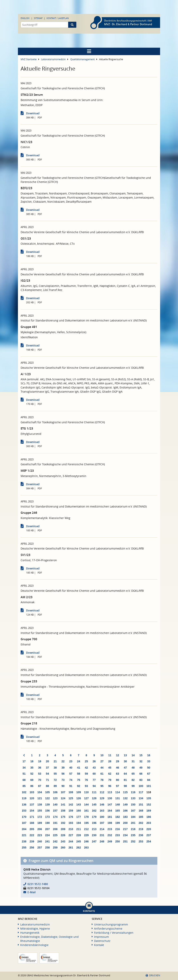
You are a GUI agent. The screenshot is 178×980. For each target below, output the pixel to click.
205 (32, 829)
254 (149, 841)
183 (125, 817)
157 (55, 811)
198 (110, 823)
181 (110, 817)
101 (149, 786)
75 (79, 780)
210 (71, 829)
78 (102, 780)
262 (79, 848)
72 (55, 780)
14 (133, 755)
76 (86, 780)
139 (47, 805)
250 (118, 841)
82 (133, 780)
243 (63, 841)
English (25, 18)
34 (24, 768)
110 (86, 792)
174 (55, 817)
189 (40, 823)
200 (125, 823)
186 (149, 817)
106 (55, 792)
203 (149, 823)
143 (79, 805)
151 (141, 805)
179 (94, 817)
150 (133, 805)
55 (55, 774)
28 (110, 761)
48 (133, 768)
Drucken (153, 975)
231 (102, 835)
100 (141, 786)
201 (133, 823)
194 (79, 823)
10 (102, 755)
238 (24, 841)
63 (118, 774)
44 (102, 768)
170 (24, 817)
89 (55, 786)
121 (40, 798)
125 (71, 798)
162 (94, 811)
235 (133, 835)
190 (47, 823)
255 (24, 848)
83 (141, 780)
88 (48, 786)
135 (149, 798)
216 (118, 829)
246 (86, 841)
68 (24, 780)
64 (125, 774)
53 (40, 774)
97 (118, 786)
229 (86, 835)
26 (94, 761)
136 (24, 805)
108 (71, 792)
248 (102, 841)
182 (118, 817)
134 (141, 798)
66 (141, 774)
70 (40, 780)
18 (32, 761)
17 (24, 761)
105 (47, 792)
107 (63, 792)
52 (32, 774)
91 (71, 786)
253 (141, 841)
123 (55, 798)
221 (24, 835)
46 (118, 768)
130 (110, 798)
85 (24, 786)
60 (94, 774)
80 (118, 780)
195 (86, 823)
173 (47, 817)
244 (71, 841)
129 (102, 798)
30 (125, 761)
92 (79, 786)
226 (63, 835)
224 (47, 835)
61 (102, 774)
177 (79, 817)
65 (133, 774)
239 (32, 841)
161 (86, 811)
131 (118, 798)
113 (110, 792)
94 (94, 786)
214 (102, 829)
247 (94, 841)
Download (33, 113)
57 (71, 774)
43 (94, 768)
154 (32, 811)
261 (71, 848)
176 (71, 817)
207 (47, 829)
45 (110, 768)
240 (40, 841)
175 (63, 817)
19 (40, 761)
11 (110, 755)
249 (110, 841)
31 (133, 761)
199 (118, 823)
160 (79, 811)
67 (149, 774)
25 (86, 761)
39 (63, 768)
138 (40, 805)
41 (79, 768)
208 (55, 829)
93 (86, 786)
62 (110, 774)
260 (63, 848)
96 (110, 786)
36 (40, 768)
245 (79, 841)
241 (47, 841)
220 (149, 829)
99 (133, 786)
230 (94, 835)
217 (125, 829)
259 (55, 848)
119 (24, 798)
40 (71, 768)
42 (86, 768)
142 (71, 805)
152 (149, 805)
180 (102, 817)
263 (86, 848)
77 (94, 780)
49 (141, 768)
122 (47, 798)
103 (32, 792)
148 (118, 805)
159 (71, 811)
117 (141, 792)
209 (63, 829)
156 (47, 811)
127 (86, 798)
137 (32, 805)
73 (63, 780)
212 (86, 829)
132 (125, 798)
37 (48, 768)
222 (32, 835)
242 (55, 841)
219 (141, 829)
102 (24, 792)
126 (79, 798)
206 (40, 829)
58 (79, 774)
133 (133, 798)
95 (102, 786)
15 (141, 755)
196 (94, 823)
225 (55, 835)
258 (47, 848)
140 (55, 805)
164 (110, 811)
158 (63, 811)
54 (48, 774)
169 (149, 811)
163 (102, 811)
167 (133, 811)
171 (32, 817)
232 (110, 835)
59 (86, 774)
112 (102, 792)
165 (118, 811)
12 (118, 755)
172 (40, 817)
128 (94, 798)
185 (141, 817)
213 (94, 829)
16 (149, 755)
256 (32, 848)
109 (79, 792)
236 (141, 835)
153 (24, 811)
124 (63, 798)
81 (125, 780)
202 (141, 823)
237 (149, 835)
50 (149, 768)
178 (86, 817)
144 (86, 805)
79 (110, 780)
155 (40, 811)
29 (118, 761)
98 (125, 786)
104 (40, 792)
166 (125, 811)
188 (32, 823)
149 (125, 805)
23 (71, 761)
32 (141, 761)
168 (141, 811)
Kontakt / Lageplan (58, 18)
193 (71, 823)
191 (55, 823)
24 (79, 761)
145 (94, 805)
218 (133, 829)
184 (133, 817)
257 (40, 848)
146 (102, 805)
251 (125, 841)
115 (125, 792)
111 (94, 792)
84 (149, 780)
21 (55, 761)
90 (63, 786)
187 (24, 823)
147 (110, 805)
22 (63, 761)
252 (133, 841)
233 (118, 835)
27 (102, 761)
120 (32, 798)
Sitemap (38, 18)
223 (40, 835)
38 (55, 768)
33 (149, 761)
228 (79, 835)
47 (125, 768)
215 (110, 829)
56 (63, 774)
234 (125, 835)
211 (79, 829)
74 (71, 780)
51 (24, 774)
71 (48, 780)
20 (48, 761)
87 (40, 786)
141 (63, 805)
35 (32, 768)
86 (32, 786)
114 (118, 792)
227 (71, 835)
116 (133, 792)
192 (63, 823)
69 (32, 780)
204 (24, 829)
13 (125, 755)
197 (102, 823)
